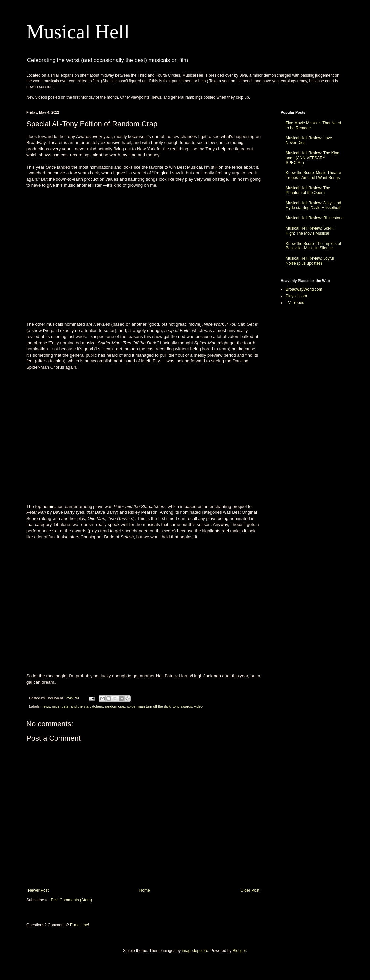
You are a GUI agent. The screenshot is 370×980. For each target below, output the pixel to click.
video (198, 706)
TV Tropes (295, 303)
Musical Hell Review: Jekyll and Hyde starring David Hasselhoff (313, 205)
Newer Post (38, 890)
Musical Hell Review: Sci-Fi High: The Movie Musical (310, 231)
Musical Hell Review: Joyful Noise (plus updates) (310, 261)
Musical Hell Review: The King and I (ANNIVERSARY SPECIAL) (313, 158)
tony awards (182, 706)
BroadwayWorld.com (304, 289)
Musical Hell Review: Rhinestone (315, 218)
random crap (115, 706)
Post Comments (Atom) (71, 900)
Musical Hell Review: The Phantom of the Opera (308, 190)
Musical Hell (78, 32)
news (46, 706)
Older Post (250, 890)
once (56, 706)
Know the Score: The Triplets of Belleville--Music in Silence (313, 246)
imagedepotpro (195, 951)
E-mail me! (79, 925)
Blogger (239, 951)
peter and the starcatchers (82, 706)
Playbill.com (296, 296)
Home (145, 890)
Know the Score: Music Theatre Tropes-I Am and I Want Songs (313, 175)
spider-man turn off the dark (149, 706)
